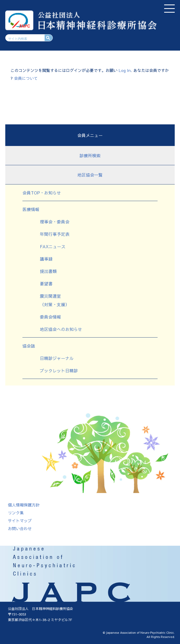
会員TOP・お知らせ (42, 193)
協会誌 (29, 346)
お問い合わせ (20, 528)
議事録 (46, 259)
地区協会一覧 (90, 175)
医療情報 (31, 209)
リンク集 (16, 513)
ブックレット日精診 (59, 370)
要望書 (46, 284)
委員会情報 (50, 317)
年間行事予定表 (55, 234)
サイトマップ (20, 521)
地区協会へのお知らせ (61, 329)
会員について (26, 78)
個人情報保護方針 (24, 505)
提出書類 (48, 271)
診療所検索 (90, 155)
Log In (125, 70)
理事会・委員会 (55, 222)
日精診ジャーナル (57, 358)
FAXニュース (53, 246)
